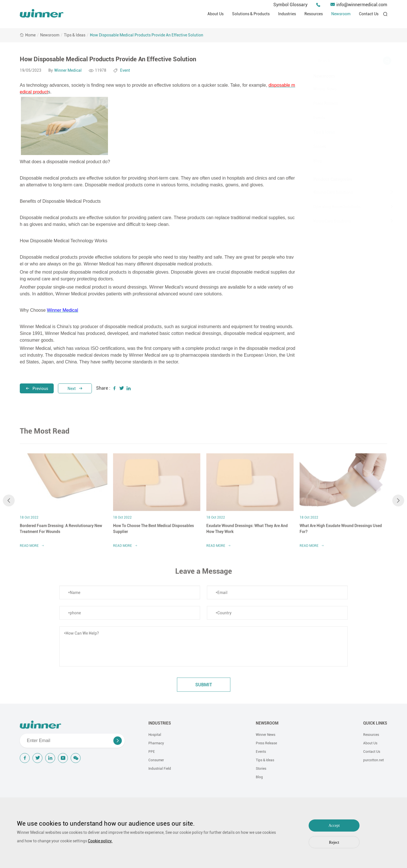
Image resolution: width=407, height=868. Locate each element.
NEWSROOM (267, 723)
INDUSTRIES (160, 723)
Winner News (318, 89)
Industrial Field (160, 769)
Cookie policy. (100, 841)
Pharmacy (156, 743)
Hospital (155, 735)
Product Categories (326, 179)
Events (312, 118)
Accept (334, 826)
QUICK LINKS (375, 723)
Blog (310, 161)
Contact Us (369, 14)
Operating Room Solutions (330, 207)
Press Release (319, 103)
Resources (314, 14)
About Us (216, 14)
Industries (287, 14)
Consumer (156, 760)
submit (204, 688)
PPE (152, 752)
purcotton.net (374, 760)
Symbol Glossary (290, 5)
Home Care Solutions (325, 221)
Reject (334, 842)
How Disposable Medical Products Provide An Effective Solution (147, 35)
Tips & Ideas (75, 35)
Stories (313, 147)
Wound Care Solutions (326, 192)
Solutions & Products (251, 14)
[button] (9, 503)
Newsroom (341, 14)
